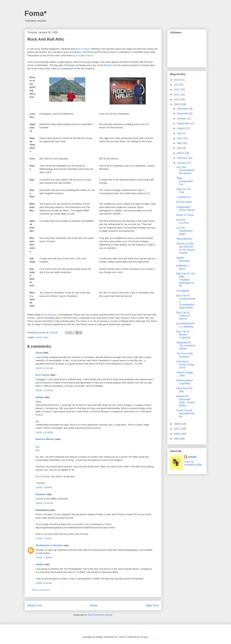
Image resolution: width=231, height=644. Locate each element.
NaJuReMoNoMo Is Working (185, 325)
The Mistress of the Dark (49, 545)
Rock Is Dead (82, 49)
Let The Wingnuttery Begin (184, 231)
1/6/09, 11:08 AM (44, 390)
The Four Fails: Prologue (185, 355)
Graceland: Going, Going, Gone (185, 364)
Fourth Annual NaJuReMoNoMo (186, 413)
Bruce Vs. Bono (185, 215)
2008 (177, 424)
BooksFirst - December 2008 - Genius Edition (186, 401)
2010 (177, 99)
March (181, 153)
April (180, 148)
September (183, 123)
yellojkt (40, 397)
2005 (177, 439)
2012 (177, 89)
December (183, 109)
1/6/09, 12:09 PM (44, 432)
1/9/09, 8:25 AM (44, 583)
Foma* (36, 13)
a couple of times (84, 55)
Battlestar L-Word (183, 267)
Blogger (144, 637)
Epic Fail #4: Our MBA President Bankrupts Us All (186, 280)
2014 (177, 80)
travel (38, 337)
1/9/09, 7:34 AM (44, 557)
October (182, 119)
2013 (177, 85)
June (180, 138)
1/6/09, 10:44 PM (44, 503)
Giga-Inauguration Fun (185, 181)
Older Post (152, 605)
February (182, 158)
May (180, 143)
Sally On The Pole (184, 191)
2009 (177, 104)
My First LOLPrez (183, 221)
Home (94, 605)
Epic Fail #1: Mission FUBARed (183, 335)
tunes (46, 337)
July (180, 133)
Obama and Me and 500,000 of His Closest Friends (185, 248)
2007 (177, 429)
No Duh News (184, 202)
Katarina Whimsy (45, 439)
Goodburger (50, 315)
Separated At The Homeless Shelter (186, 346)
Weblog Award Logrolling (184, 382)
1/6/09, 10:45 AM (44, 368)
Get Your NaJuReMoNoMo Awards (186, 170)
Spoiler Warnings (183, 259)
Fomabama (183, 291)
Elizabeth (41, 494)
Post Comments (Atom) (100, 615)
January (182, 163)
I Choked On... (184, 197)
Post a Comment (41, 590)
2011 (177, 95)
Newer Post (35, 605)
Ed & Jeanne (43, 375)
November (183, 113)
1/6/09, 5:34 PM (44, 487)
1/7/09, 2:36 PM (44, 539)
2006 (177, 434)
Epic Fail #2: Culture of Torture (183, 316)
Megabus (109, 65)
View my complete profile (193, 463)
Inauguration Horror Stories (185, 209)
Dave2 (39, 353)
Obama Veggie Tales (185, 374)
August (181, 128)
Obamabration (184, 239)
